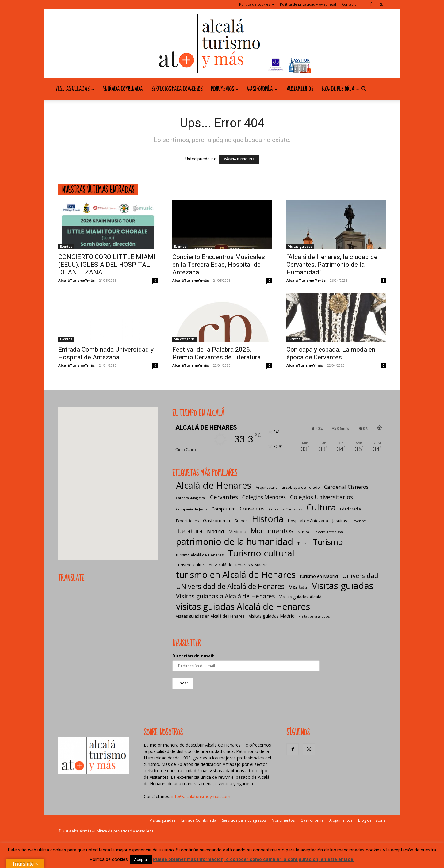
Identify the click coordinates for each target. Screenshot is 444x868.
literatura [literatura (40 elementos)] (189, 531)
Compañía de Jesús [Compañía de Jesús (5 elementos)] (192, 509)
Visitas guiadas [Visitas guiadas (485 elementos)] (343, 586)
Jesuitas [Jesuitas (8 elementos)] (340, 521)
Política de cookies (257, 4)
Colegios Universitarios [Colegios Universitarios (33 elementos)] (322, 497)
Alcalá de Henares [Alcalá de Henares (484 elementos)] (214, 486)
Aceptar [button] (141, 860)
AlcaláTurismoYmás (77, 280)
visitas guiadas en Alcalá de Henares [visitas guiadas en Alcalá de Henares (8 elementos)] (210, 616)
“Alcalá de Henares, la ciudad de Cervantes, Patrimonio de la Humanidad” (332, 265)
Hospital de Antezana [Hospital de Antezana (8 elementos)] (308, 521)
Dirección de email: (193, 656)
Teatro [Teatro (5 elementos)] (303, 543)
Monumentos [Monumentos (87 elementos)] (272, 531)
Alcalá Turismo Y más (306, 280)
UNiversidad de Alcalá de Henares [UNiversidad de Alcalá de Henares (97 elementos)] (230, 586)
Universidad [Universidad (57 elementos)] (360, 576)
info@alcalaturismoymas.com (201, 796)
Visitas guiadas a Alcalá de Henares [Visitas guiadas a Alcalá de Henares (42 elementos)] (226, 596)
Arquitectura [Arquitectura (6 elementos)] (267, 487)
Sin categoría (184, 339)
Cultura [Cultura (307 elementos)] (321, 507)
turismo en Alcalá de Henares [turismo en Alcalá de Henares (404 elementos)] (236, 574)
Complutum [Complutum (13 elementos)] (224, 509)
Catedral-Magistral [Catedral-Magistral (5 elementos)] (191, 498)
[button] (364, 90)
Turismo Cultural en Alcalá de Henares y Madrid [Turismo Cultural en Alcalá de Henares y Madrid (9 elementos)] (222, 565)
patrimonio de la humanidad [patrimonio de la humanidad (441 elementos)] (235, 541)
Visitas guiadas (75, 89)
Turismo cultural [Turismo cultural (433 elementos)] (261, 553)
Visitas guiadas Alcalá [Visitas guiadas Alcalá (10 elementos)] (300, 597)
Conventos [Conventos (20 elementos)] (252, 509)
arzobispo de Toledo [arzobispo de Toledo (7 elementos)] (301, 487)
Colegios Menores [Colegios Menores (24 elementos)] (264, 497)
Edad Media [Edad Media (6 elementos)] (350, 509)
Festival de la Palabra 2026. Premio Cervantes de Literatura (216, 353)
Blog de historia (340, 89)
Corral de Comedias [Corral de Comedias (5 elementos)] (285, 509)
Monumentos (225, 89)
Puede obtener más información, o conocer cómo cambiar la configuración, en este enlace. (254, 859)
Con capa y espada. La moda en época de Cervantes (331, 353)
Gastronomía (262, 89)
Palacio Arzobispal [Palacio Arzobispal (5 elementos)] (329, 532)
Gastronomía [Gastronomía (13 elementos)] (216, 520)
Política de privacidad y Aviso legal (308, 4)
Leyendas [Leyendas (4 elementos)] (359, 521)
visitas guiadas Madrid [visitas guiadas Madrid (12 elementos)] (272, 616)
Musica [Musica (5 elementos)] (303, 532)
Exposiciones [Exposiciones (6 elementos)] (187, 521)
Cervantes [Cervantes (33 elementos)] (224, 497)
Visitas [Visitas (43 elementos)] (298, 587)
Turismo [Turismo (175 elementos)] (328, 542)
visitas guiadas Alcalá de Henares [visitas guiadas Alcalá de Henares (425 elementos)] (243, 606)
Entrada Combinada (123, 89)
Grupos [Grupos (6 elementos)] (241, 521)
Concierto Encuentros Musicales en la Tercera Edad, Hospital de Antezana (219, 265)
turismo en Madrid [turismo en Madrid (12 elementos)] (319, 576)
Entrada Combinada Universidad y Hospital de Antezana (106, 353)
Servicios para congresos (177, 89)
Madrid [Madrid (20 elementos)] (216, 531)
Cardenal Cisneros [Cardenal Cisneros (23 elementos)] (346, 487)
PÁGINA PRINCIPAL (239, 159)
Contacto (349, 4)
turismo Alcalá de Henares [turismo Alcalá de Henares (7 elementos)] (200, 555)
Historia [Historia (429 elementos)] (268, 519)
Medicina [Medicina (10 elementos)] (237, 532)
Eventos (66, 247)
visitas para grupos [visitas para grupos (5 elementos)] (314, 616)
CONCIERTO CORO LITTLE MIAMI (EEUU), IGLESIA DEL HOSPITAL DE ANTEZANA (107, 265)
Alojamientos (300, 89)
